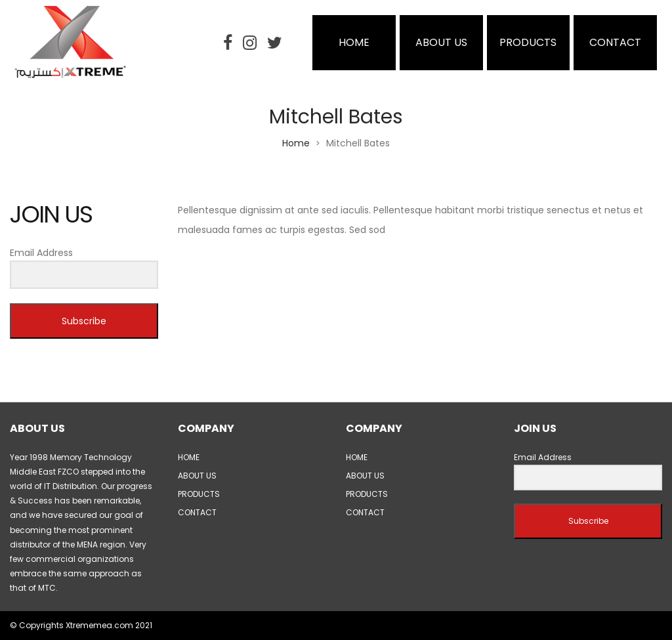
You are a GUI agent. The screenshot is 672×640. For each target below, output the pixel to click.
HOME (354, 42)
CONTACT (615, 42)
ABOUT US (441, 42)
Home (296, 143)
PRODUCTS (528, 42)
